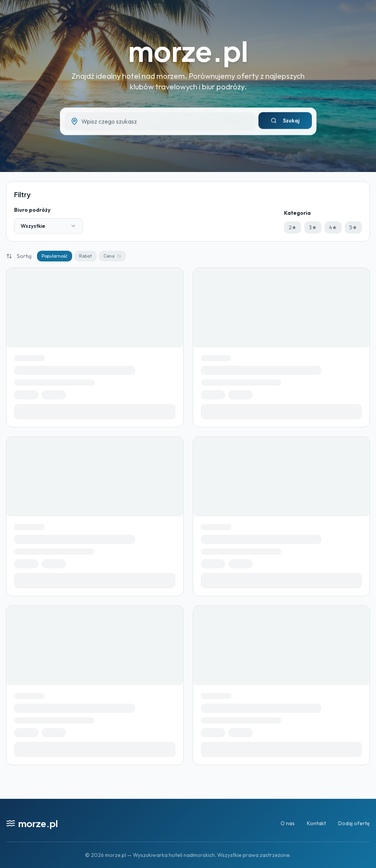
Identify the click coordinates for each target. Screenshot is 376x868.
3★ (313, 227)
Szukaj (285, 123)
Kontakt (316, 823)
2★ (293, 227)
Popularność (55, 256)
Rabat (86, 256)
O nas (288, 823)
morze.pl (188, 51)
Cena (112, 256)
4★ (333, 227)
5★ (353, 227)
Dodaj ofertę (354, 823)
